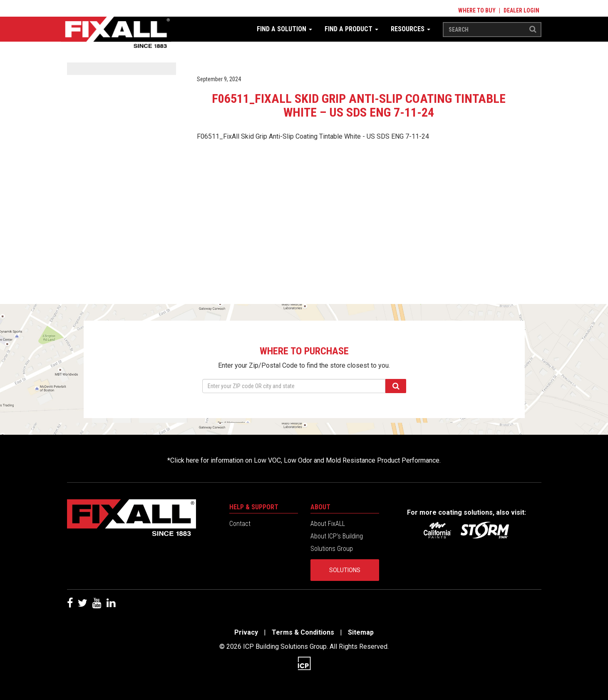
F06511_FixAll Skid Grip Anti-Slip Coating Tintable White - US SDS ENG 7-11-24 (313, 136)
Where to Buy (477, 10)
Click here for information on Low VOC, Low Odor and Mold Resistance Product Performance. (305, 460)
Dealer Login (521, 10)
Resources (411, 29)
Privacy (246, 632)
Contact (240, 524)
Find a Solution (284, 29)
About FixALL (328, 524)
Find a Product (351, 29)
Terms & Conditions (303, 632)
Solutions (345, 570)
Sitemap (361, 632)
